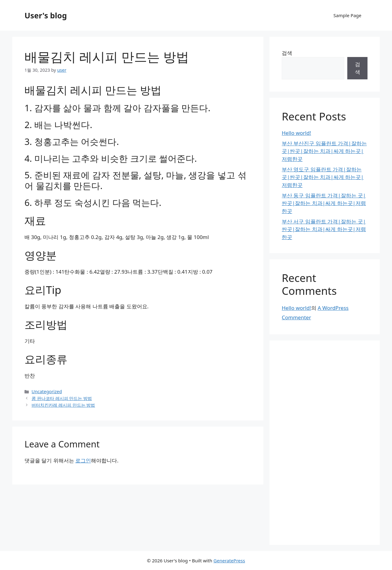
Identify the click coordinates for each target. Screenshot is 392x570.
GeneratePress (229, 560)
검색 (287, 53)
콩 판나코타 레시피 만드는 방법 (62, 398)
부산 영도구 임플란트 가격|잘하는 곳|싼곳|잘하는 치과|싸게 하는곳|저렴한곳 (323, 177)
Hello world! (296, 133)
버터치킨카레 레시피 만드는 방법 (63, 405)
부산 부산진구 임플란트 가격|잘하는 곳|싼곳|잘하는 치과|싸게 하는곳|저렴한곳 (324, 151)
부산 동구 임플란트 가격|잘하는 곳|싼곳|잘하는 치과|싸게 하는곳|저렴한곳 (324, 203)
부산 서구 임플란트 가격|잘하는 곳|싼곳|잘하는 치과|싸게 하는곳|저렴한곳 (324, 229)
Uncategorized (47, 391)
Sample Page (347, 15)
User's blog (46, 15)
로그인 (83, 460)
